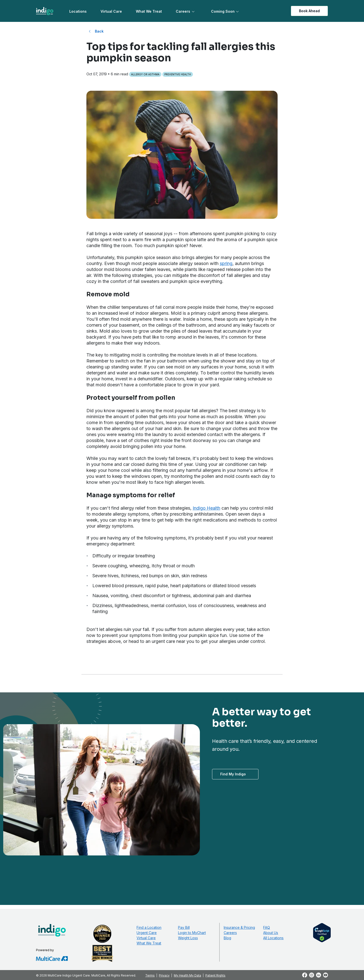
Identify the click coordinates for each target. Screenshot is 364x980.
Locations (78, 11)
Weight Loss (188, 938)
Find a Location (149, 927)
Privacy (164, 975)
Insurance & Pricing (239, 927)
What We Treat (149, 11)
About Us (271, 933)
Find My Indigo (233, 774)
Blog (227, 938)
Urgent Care (147, 933)
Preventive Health (178, 74)
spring (226, 263)
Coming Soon (223, 11)
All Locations (273, 938)
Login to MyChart (192, 933)
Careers (183, 11)
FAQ (267, 927)
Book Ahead (309, 11)
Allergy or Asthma (145, 74)
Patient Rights (215, 975)
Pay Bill (184, 927)
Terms (150, 975)
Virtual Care (111, 11)
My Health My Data (187, 975)
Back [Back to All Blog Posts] (99, 31)
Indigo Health (206, 508)
